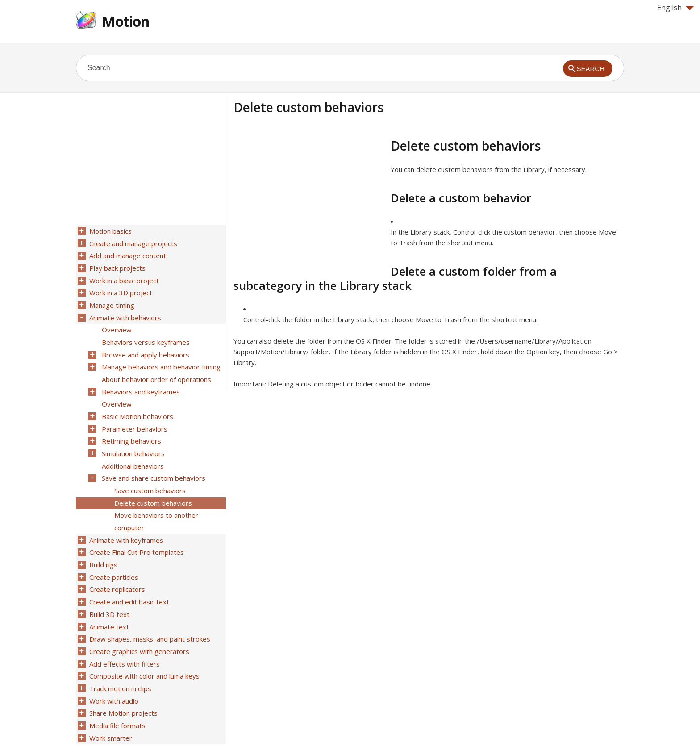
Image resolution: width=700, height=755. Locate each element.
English (676, 8)
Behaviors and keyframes (140, 382)
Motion (125, 21)
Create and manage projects (132, 243)
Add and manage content (127, 254)
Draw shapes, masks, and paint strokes (149, 614)
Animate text (108, 603)
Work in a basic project (123, 277)
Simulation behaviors (132, 440)
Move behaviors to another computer (155, 504)
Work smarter (110, 707)
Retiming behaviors (131, 428)
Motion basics (110, 231)
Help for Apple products (108, 734)
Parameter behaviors (134, 417)
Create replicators (116, 568)
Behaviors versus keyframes (145, 336)
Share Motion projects (123, 684)
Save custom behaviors (149, 475)
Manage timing (111, 301)
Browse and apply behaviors (145, 347)
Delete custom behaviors (152, 487)
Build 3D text (108, 591)
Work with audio (113, 672)
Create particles (113, 556)
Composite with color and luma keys (144, 649)
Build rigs (102, 545)
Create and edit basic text (128, 579)
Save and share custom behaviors (153, 463)
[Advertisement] (308, 201)
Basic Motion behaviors (137, 405)
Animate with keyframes (125, 521)
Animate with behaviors (124, 312)
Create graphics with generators (138, 626)
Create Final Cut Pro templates (136, 533)
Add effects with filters (124, 638)
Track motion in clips (119, 661)
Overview (116, 324)
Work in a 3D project (120, 289)
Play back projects (117, 266)
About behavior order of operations (156, 370)
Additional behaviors (132, 452)
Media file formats (117, 696)
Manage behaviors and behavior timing (160, 359)
